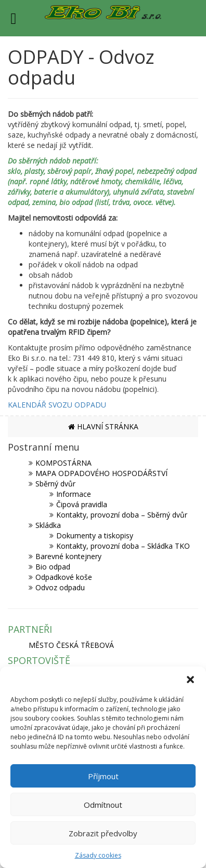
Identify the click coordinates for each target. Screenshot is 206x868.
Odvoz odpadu (60, 587)
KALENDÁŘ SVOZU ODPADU (57, 405)
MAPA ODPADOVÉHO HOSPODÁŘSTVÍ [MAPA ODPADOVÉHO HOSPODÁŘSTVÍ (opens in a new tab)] (101, 473)
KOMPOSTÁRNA (63, 463)
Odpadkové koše (64, 577)
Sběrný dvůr (55, 484)
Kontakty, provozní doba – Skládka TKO (123, 546)
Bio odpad (53, 567)
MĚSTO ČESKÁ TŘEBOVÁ (71, 645)
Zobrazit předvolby (103, 833)
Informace (74, 494)
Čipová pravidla (82, 504)
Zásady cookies (98, 855)
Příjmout (103, 776)
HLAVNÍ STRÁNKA (103, 426)
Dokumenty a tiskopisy (95, 535)
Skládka (48, 525)
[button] (190, 680)
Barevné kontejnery (68, 556)
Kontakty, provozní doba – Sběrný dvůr (122, 515)
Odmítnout (103, 805)
